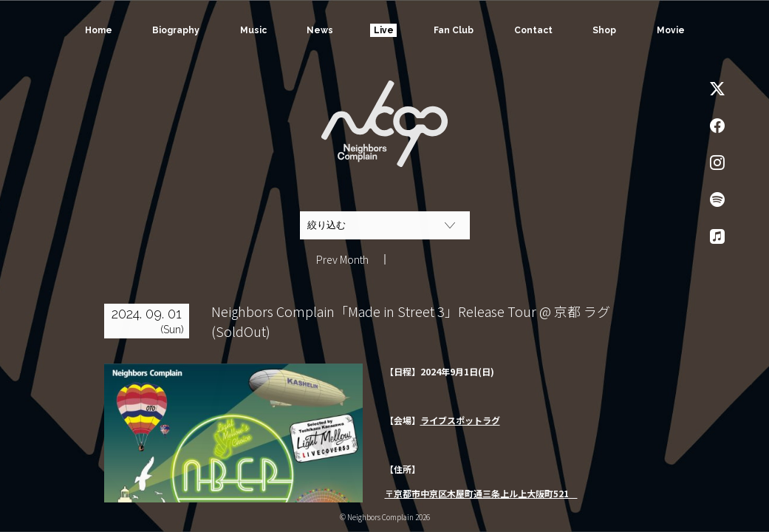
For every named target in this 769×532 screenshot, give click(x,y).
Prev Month (342, 259)
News (320, 30)
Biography (176, 30)
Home (98, 30)
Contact (533, 30)
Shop (604, 30)
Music (253, 30)
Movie (671, 30)
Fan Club (454, 30)
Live (384, 30)
